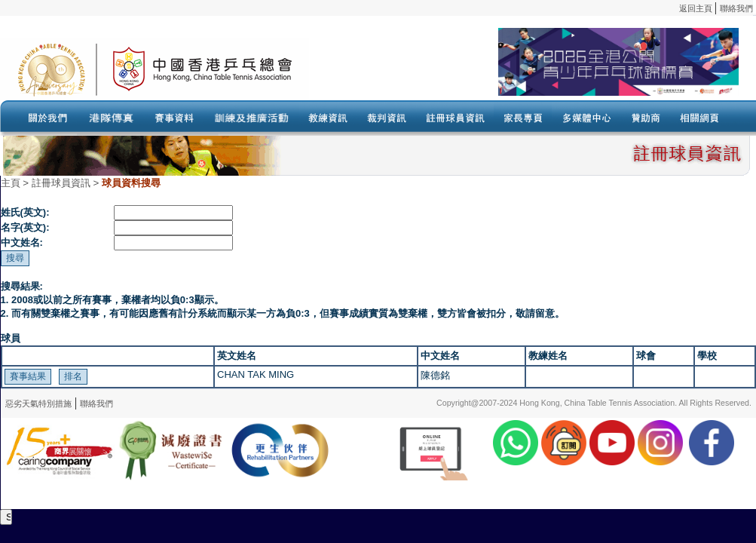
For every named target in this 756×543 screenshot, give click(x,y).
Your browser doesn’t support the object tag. (524, 69)
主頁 (11, 183)
